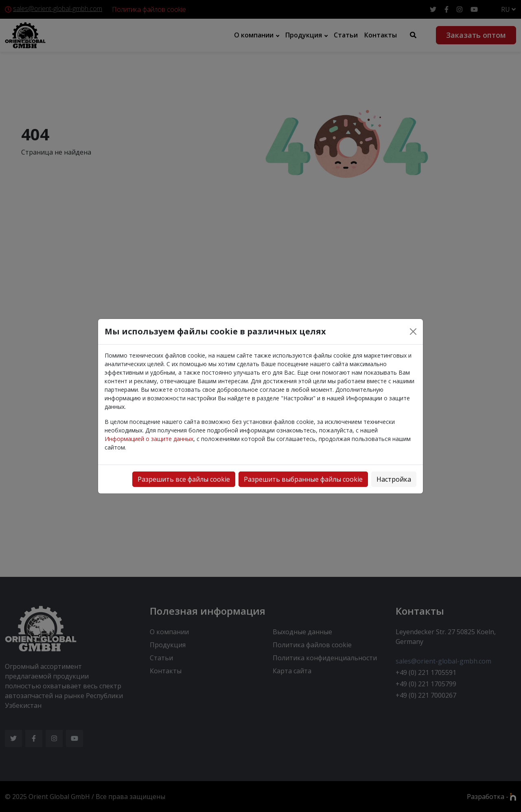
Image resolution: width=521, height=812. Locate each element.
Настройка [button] (394, 479)
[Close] (413, 332)
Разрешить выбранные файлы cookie (303, 479)
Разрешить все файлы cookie (184, 479)
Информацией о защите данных (149, 439)
